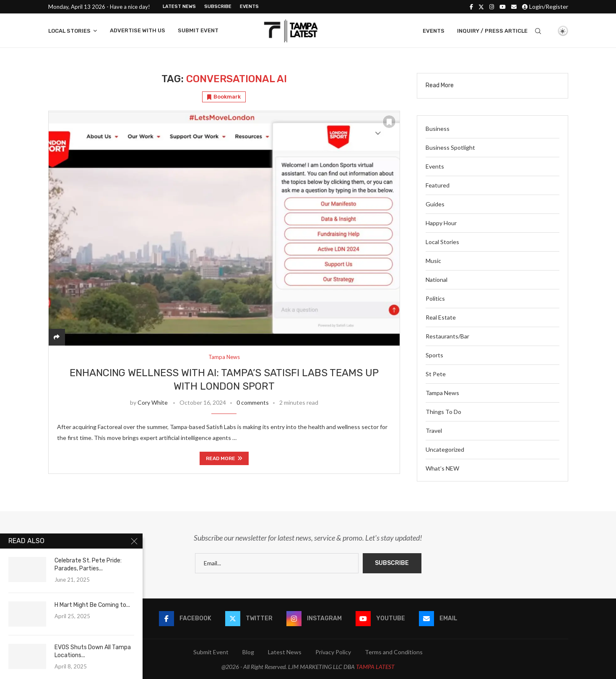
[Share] (57, 337)
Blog (248, 652)
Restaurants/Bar (447, 336)
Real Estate (441, 317)
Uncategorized (445, 449)
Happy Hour (441, 223)
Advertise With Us (138, 30)
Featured (438, 185)
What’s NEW (442, 468)
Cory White (153, 402)
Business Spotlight (450, 147)
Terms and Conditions (394, 652)
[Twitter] (481, 7)
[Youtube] (503, 7)
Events (249, 7)
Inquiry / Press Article (492, 31)
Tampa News (442, 393)
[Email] (514, 7)
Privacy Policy (333, 652)
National (437, 280)
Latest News (179, 7)
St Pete (436, 374)
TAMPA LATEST (375, 667)
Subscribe (218, 7)
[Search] (538, 31)
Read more (224, 458)
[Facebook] (471, 7)
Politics (435, 298)
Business (438, 129)
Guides (435, 204)
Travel (434, 431)
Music (433, 261)
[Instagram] (492, 7)
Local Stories (69, 31)
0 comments (253, 402)
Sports (434, 355)
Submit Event (198, 30)
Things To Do (443, 412)
